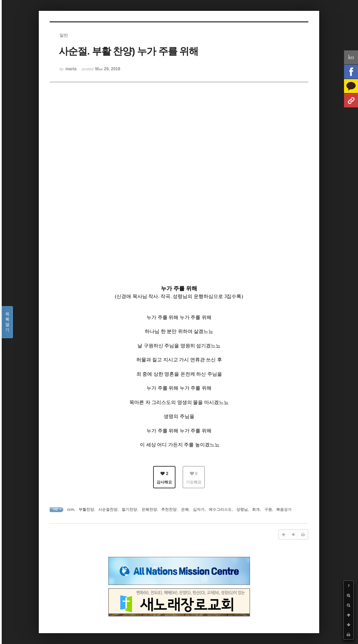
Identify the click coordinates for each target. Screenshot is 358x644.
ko (351, 57)
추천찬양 (169, 509)
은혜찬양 (149, 509)
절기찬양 (129, 509)
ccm (71, 509)
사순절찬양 (108, 509)
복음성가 (284, 509)
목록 (7, 322)
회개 (256, 509)
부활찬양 (86, 509)
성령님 (242, 509)
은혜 (185, 509)
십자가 (199, 509)
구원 (268, 509)
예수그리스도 (220, 509)
